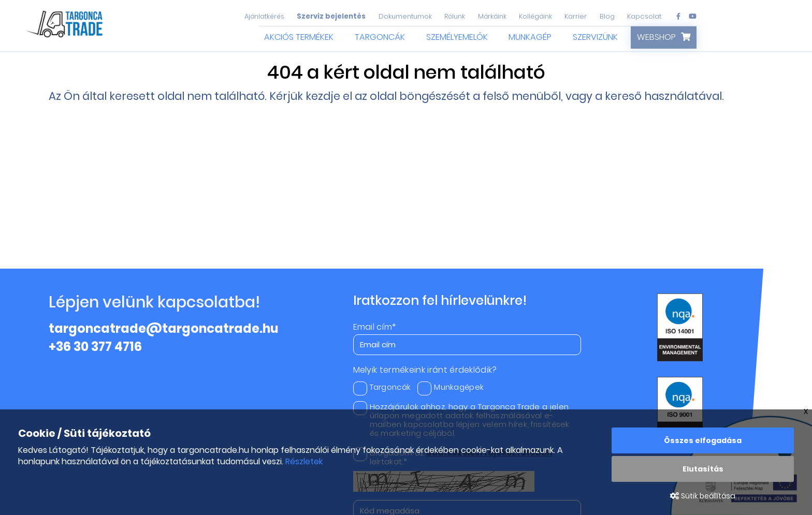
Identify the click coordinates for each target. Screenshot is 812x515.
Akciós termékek (299, 37)
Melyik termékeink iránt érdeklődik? (425, 370)
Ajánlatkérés (264, 16)
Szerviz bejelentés (331, 16)
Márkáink (492, 16)
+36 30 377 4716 (95, 347)
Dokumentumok (405, 16)
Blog (607, 16)
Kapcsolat (644, 16)
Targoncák (380, 37)
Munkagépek (451, 387)
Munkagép (530, 37)
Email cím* (375, 327)
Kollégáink (535, 16)
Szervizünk (595, 37)
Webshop (656, 37)
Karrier (576, 16)
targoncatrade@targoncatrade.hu (164, 328)
